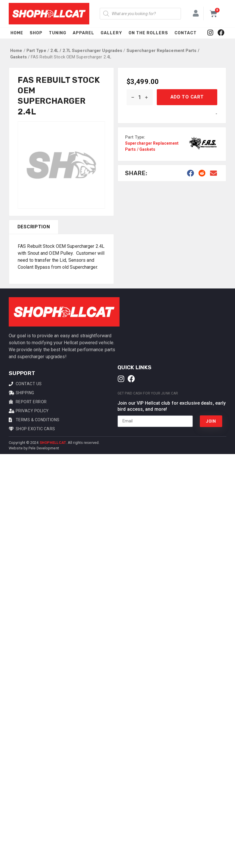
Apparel (83, 33)
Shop (36, 33)
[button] (191, 173)
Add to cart (187, 97)
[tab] (34, 227)
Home (17, 33)
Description (34, 227)
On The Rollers (148, 33)
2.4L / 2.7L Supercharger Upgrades (86, 51)
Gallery (111, 33)
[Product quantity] (140, 97)
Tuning (58, 33)
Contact (186, 33)
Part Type (36, 51)
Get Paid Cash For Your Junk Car (148, 393)
